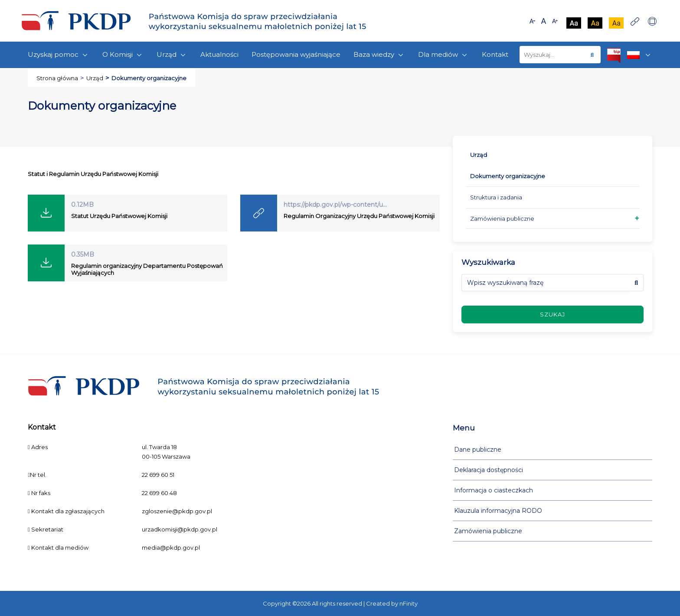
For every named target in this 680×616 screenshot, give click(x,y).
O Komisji (123, 55)
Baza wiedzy (379, 55)
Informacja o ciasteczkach (494, 490)
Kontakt (495, 54)
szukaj (552, 314)
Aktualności (219, 54)
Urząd (172, 55)
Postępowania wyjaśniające (296, 54)
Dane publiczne (478, 450)
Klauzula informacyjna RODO (498, 511)
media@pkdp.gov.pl (171, 548)
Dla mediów (443, 55)
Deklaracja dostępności (489, 470)
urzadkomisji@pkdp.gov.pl (180, 529)
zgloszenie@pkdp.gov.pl (177, 511)
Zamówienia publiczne (502, 218)
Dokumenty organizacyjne (508, 176)
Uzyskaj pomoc (59, 55)
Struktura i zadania (496, 197)
